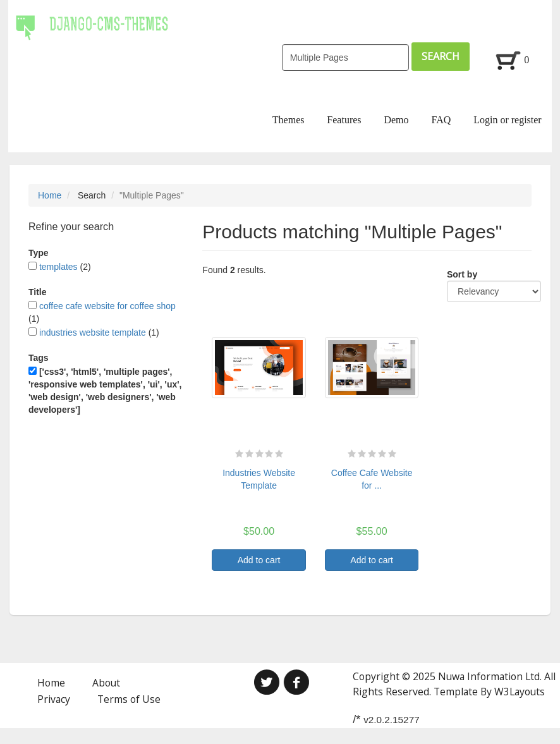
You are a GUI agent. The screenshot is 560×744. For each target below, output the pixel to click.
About (106, 683)
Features (344, 120)
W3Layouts (520, 692)
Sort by (462, 274)
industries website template (93, 332)
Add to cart (259, 560)
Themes (289, 120)
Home (50, 195)
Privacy (54, 699)
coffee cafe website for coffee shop (107, 306)
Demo (396, 120)
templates (58, 267)
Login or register (508, 120)
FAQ (441, 120)
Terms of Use (129, 699)
